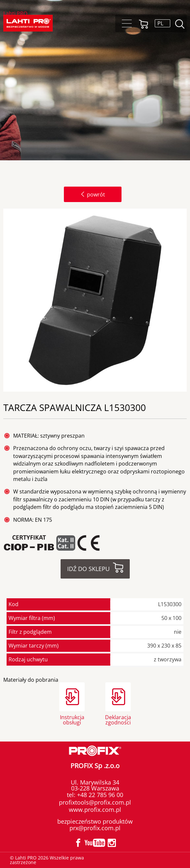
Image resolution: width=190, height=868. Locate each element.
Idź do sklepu (88, 569)
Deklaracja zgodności (118, 719)
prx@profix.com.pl (95, 828)
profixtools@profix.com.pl (95, 802)
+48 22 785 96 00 (99, 795)
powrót (93, 194)
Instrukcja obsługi (72, 719)
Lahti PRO (15, 14)
